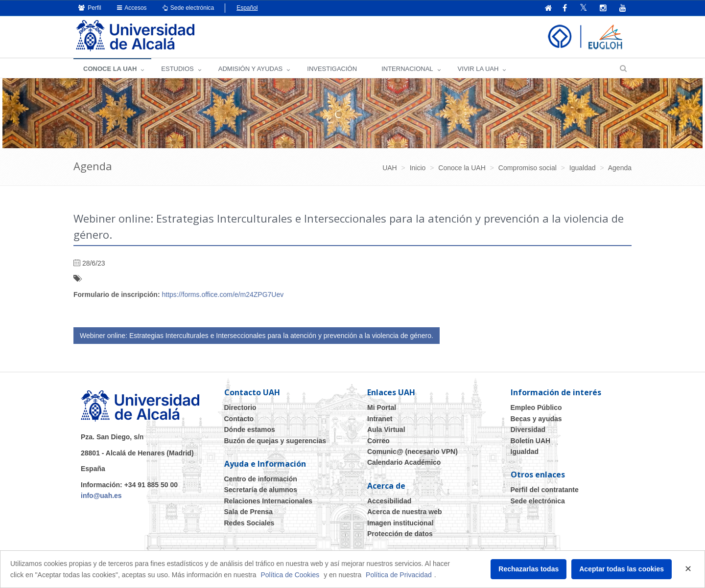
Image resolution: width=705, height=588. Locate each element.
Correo (378, 441)
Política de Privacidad (399, 575)
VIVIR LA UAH (478, 69)
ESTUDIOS (177, 69)
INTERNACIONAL (407, 69)
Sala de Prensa (249, 512)
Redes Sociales (249, 523)
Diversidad (528, 430)
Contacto (239, 419)
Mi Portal (382, 407)
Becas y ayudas (536, 419)
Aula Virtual (386, 430)
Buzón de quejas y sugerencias (275, 441)
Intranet (380, 419)
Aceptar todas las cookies (622, 569)
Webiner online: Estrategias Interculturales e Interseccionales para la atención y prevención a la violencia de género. (257, 336)
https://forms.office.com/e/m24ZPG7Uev (223, 294)
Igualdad (525, 452)
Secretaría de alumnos (261, 490)
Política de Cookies (290, 575)
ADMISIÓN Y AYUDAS (251, 69)
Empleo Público (536, 407)
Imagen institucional (400, 523)
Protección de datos (400, 534)
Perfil (90, 8)
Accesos (132, 8)
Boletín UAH (531, 441)
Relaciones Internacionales (269, 501)
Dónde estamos (250, 430)
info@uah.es (101, 496)
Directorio (240, 407)
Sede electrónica (188, 8)
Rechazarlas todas (529, 569)
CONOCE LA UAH (110, 69)
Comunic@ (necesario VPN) (412, 452)
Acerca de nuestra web (405, 512)
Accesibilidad (389, 501)
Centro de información (261, 479)
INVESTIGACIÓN (332, 69)
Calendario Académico (404, 462)
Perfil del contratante (545, 490)
